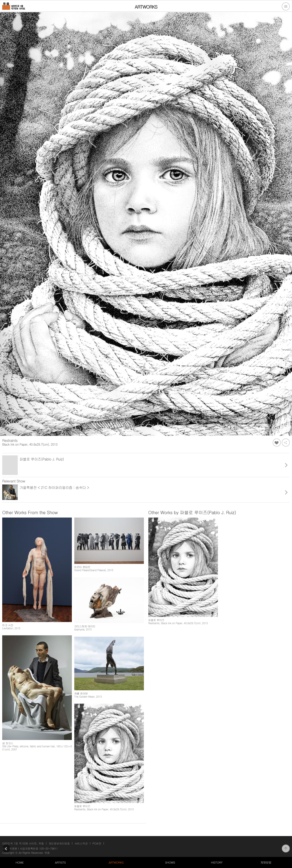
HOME (20, 862)
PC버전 (97, 843)
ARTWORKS (116, 862)
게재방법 (266, 862)
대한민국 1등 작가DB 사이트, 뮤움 (23, 843)
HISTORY (217, 862)
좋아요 (277, 443)
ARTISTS (60, 862)
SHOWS (170, 862)
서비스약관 (81, 843)
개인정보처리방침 (59, 843)
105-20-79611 (49, 848)
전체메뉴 (286, 6)
